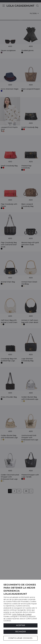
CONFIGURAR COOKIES (20, 638)
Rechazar (20, 632)
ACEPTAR (21, 625)
